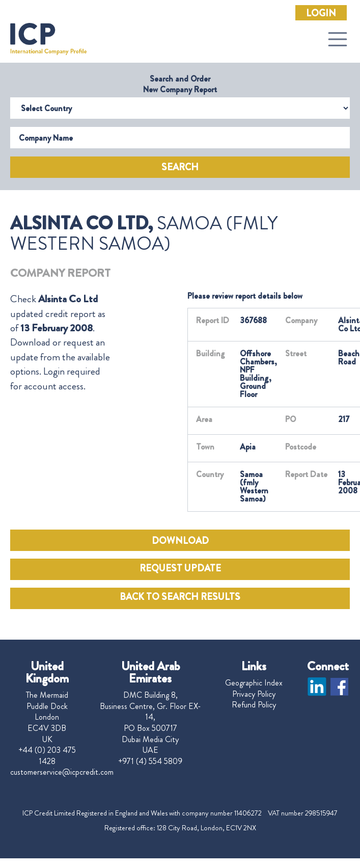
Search (180, 167)
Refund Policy (254, 705)
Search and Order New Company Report (180, 84)
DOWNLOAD (180, 541)
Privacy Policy (254, 694)
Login (321, 13)
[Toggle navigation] (338, 39)
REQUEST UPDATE (180, 568)
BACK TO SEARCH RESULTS (180, 597)
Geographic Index (254, 683)
